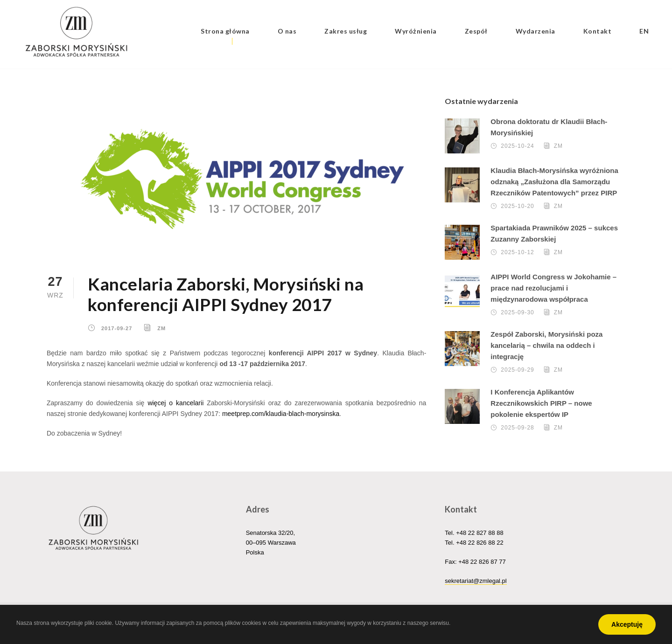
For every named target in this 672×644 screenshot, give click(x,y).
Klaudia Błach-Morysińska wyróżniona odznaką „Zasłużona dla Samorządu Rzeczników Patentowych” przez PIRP (554, 182)
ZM (161, 328)
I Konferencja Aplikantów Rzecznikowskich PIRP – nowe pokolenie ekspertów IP (541, 403)
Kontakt (598, 31)
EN (644, 31)
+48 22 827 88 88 (480, 533)
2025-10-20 (517, 206)
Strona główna (225, 31)
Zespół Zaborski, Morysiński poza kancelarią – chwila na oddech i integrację (546, 345)
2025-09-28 (517, 428)
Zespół (476, 31)
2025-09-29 (517, 370)
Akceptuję (627, 624)
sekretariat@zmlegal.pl (476, 581)
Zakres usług (346, 31)
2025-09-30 (517, 312)
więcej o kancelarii (175, 403)
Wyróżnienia (416, 31)
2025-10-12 (517, 252)
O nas (287, 31)
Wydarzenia (535, 31)
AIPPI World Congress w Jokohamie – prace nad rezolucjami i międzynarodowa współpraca (553, 288)
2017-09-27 (117, 328)
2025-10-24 (517, 146)
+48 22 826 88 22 (480, 543)
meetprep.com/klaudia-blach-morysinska (281, 414)
